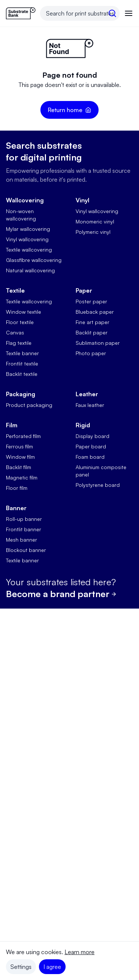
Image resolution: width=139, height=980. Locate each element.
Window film (20, 457)
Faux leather (90, 405)
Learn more (80, 952)
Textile (15, 290)
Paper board (91, 446)
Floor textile (20, 322)
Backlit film (19, 467)
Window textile (24, 312)
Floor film (17, 488)
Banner (16, 508)
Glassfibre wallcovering (34, 260)
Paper (84, 290)
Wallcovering (25, 200)
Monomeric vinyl (95, 221)
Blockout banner (26, 550)
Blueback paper (95, 312)
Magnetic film (22, 477)
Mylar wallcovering (28, 229)
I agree (52, 967)
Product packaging (29, 405)
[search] (112, 13)
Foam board (90, 457)
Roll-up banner (24, 519)
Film (12, 425)
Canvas (15, 332)
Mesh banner (21, 540)
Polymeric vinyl (93, 232)
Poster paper (91, 301)
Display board (92, 436)
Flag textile (19, 343)
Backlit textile (22, 374)
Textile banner (22, 353)
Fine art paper (92, 322)
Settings (21, 967)
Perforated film (23, 436)
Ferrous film (19, 446)
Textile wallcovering (29, 250)
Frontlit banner (24, 529)
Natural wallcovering (30, 270)
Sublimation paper (98, 343)
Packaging (21, 394)
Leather (87, 394)
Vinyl (82, 200)
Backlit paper (92, 332)
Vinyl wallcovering (27, 239)
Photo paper (91, 353)
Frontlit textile (22, 363)
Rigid (83, 425)
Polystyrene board (98, 485)
